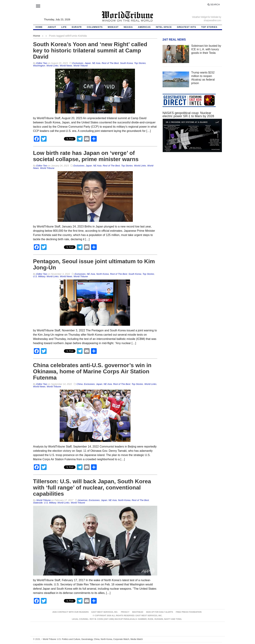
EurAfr (77, 27)
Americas (144, 27)
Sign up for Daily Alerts (159, 612)
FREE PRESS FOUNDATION (189, 612)
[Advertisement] (192, 188)
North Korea (103, 274)
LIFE (64, 27)
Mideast (113, 27)
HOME (39, 27)
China (80, 384)
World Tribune (81, 66)
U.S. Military (39, 276)
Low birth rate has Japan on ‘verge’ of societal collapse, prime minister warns (86, 156)
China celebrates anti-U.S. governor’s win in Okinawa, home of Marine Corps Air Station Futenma (92, 371)
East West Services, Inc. (105, 612)
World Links (52, 66)
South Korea (126, 63)
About (52, 27)
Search (214, 5)
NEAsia (128, 27)
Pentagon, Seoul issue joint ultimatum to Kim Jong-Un (94, 264)
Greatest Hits (186, 27)
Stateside (38, 503)
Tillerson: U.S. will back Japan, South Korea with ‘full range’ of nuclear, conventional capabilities (92, 488)
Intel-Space (164, 27)
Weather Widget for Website (205, 17)
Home (37, 36)
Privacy (125, 612)
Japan (88, 63)
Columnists (95, 27)
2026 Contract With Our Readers (71, 612)
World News (66, 66)
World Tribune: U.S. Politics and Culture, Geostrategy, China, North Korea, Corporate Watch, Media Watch (92, 639)
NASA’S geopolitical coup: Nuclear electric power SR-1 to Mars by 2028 (188, 115)
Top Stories (209, 27)
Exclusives (78, 63)
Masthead (138, 612)
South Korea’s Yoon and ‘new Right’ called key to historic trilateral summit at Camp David (90, 50)
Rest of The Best (110, 63)
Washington (39, 66)
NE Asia (96, 63)
